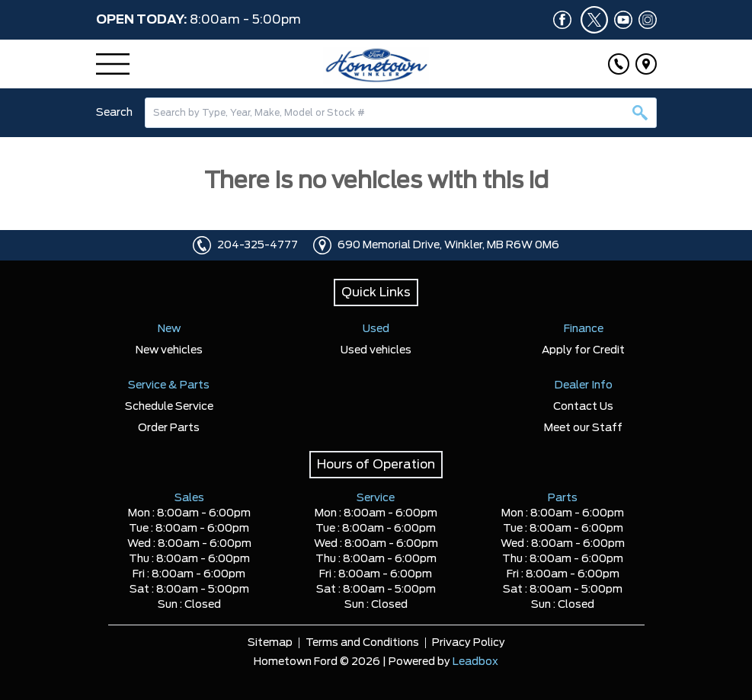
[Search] (401, 113)
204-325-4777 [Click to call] (258, 245)
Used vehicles (376, 350)
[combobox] (401, 113)
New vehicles (169, 350)
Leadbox (475, 662)
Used (376, 329)
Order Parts (169, 428)
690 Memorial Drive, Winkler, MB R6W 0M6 (448, 245)
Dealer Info (584, 385)
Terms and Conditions (362, 643)
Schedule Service (169, 407)
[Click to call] (619, 64)
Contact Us (583, 407)
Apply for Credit (583, 350)
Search (114, 113)
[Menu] (113, 64)
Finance (584, 329)
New (169, 329)
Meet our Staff (583, 428)
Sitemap (270, 643)
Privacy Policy (469, 643)
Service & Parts (169, 385)
